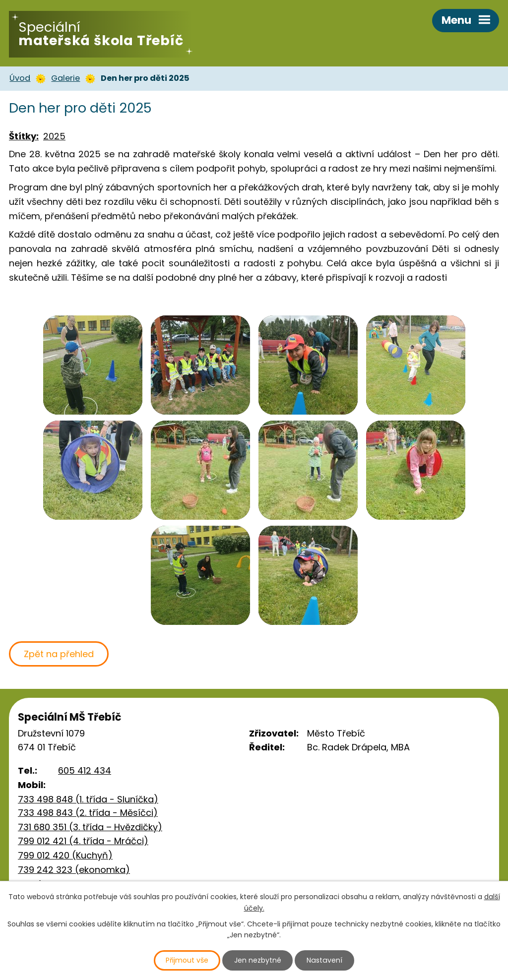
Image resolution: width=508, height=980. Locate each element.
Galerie (65, 78)
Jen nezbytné (258, 960)
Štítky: (24, 136)
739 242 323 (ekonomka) (74, 870)
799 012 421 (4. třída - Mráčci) (83, 841)
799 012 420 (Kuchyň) (65, 855)
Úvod (20, 78)
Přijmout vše (188, 960)
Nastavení (325, 960)
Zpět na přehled (59, 654)
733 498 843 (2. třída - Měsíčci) (88, 813)
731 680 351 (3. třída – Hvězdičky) (90, 827)
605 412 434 (85, 770)
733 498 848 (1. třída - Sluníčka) (88, 799)
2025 (54, 136)
